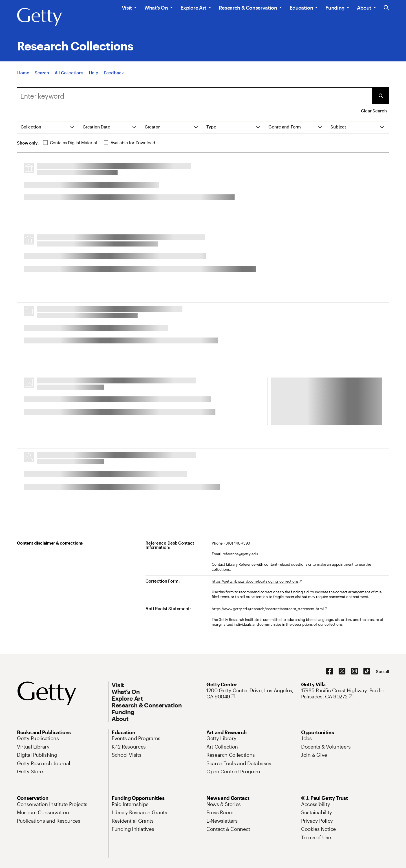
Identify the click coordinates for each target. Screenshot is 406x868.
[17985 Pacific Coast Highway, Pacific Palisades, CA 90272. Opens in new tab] (345, 693)
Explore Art (193, 8)
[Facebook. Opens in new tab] (330, 671)
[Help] (93, 73)
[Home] (23, 73)
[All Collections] (69, 73)
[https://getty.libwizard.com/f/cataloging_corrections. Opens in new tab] (257, 581)
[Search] (42, 73)
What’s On (156, 8)
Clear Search (374, 111)
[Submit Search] (381, 96)
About (364, 8)
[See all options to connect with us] (382, 671)
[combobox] (195, 96)
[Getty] (39, 17)
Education (301, 8)
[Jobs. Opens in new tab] (306, 738)
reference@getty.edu (240, 554)
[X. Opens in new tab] (342, 671)
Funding (335, 8)
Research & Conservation (248, 8)
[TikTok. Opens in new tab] (367, 671)
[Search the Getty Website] (386, 8)
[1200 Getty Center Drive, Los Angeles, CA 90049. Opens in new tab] (250, 693)
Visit (127, 8)
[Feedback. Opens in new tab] (114, 73)
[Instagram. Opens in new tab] (354, 671)
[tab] (48, 127)
